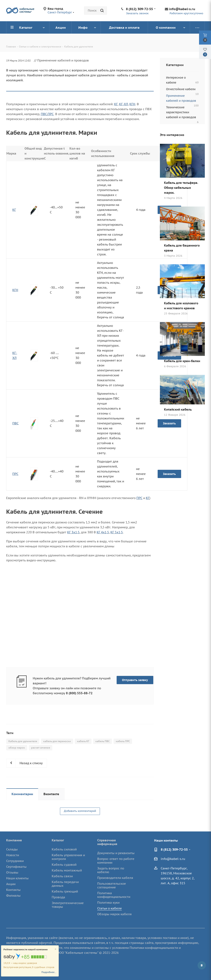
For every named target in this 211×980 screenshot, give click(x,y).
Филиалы (13, 896)
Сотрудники (15, 861)
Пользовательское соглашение (112, 885)
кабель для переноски (57, 741)
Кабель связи (62, 876)
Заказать (169, 474)
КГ (116, 104)
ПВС (44, 114)
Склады (12, 849)
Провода (58, 897)
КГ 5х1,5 (117, 532)
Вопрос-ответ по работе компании (116, 861)
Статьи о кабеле (110, 908)
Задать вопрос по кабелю (111, 870)
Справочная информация (107, 842)
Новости (13, 855)
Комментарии (22, 794)
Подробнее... (49, 972)
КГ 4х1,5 (103, 532)
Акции (11, 884)
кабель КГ (83, 741)
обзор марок (17, 748)
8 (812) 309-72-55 (139, 9)
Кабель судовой (64, 865)
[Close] (56, 949)
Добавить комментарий (80, 811)
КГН (132, 104)
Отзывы (12, 872)
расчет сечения (41, 748)
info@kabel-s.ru (182, 9)
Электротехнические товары (68, 905)
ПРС (51, 114)
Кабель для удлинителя (23, 741)
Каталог (58, 840)
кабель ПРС (123, 741)
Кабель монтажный (67, 870)
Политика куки (108, 903)
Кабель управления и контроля (68, 857)
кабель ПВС (103, 741)
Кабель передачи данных (65, 884)
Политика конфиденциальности (114, 895)
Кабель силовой (64, 849)
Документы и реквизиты (116, 853)
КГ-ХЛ (124, 104)
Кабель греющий (65, 891)
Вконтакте (51, 794)
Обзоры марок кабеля (114, 914)
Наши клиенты (17, 878)
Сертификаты (16, 867)
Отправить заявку (135, 680)
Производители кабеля (115, 878)
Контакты (13, 890)
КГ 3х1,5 (73, 532)
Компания (14, 840)
